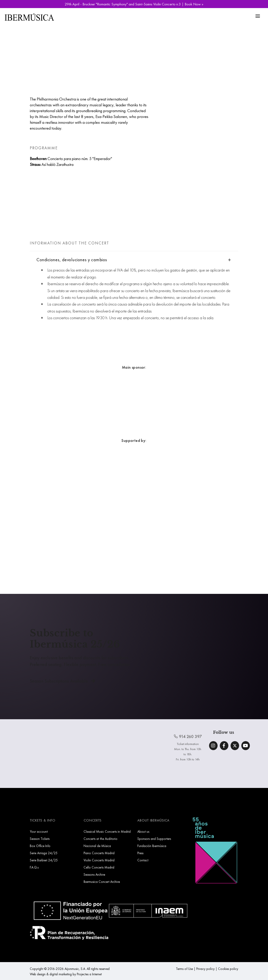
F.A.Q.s (34, 867)
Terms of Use (184, 969)
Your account (39, 831)
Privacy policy (205, 969)
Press (140, 853)
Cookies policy (228, 969)
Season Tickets (40, 839)
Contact (143, 860)
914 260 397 (188, 736)
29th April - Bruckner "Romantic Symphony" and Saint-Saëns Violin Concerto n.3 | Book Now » (134, 4)
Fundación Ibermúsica (152, 846)
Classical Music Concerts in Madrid (107, 831)
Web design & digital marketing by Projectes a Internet (66, 974)
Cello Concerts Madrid (99, 867)
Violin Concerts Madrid (99, 860)
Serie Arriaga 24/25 (44, 853)
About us (143, 831)
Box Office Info (40, 846)
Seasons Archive (94, 874)
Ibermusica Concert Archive (102, 882)
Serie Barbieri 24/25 (44, 860)
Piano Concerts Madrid (99, 853)
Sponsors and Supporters (154, 839)
